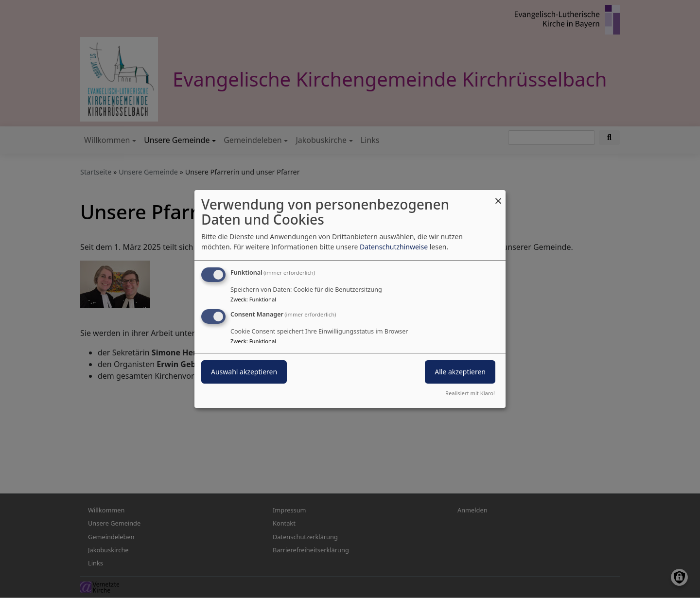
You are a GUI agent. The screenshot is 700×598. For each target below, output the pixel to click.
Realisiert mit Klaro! (470, 393)
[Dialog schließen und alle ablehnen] (498, 196)
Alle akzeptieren (460, 372)
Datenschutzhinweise (394, 247)
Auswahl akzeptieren (244, 372)
